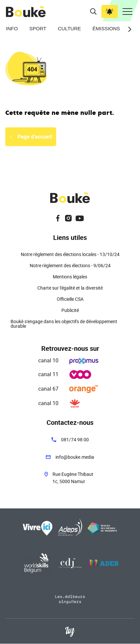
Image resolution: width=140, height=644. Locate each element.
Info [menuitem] (12, 28)
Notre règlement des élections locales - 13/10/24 (70, 254)
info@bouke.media (75, 457)
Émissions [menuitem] (106, 28)
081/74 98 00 (75, 439)
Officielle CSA (70, 299)
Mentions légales (70, 277)
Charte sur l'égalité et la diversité (70, 288)
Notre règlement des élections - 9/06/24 (70, 265)
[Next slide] (128, 29)
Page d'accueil (35, 137)
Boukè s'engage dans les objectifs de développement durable (64, 324)
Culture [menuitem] (69, 28)
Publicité (70, 310)
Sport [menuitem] (38, 28)
